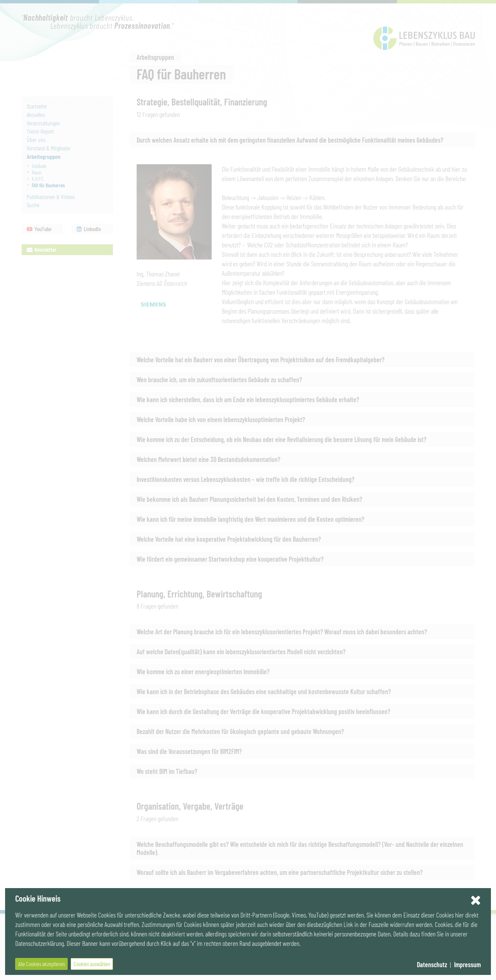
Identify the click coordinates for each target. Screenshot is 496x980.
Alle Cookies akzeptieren (42, 964)
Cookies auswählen (92, 964)
